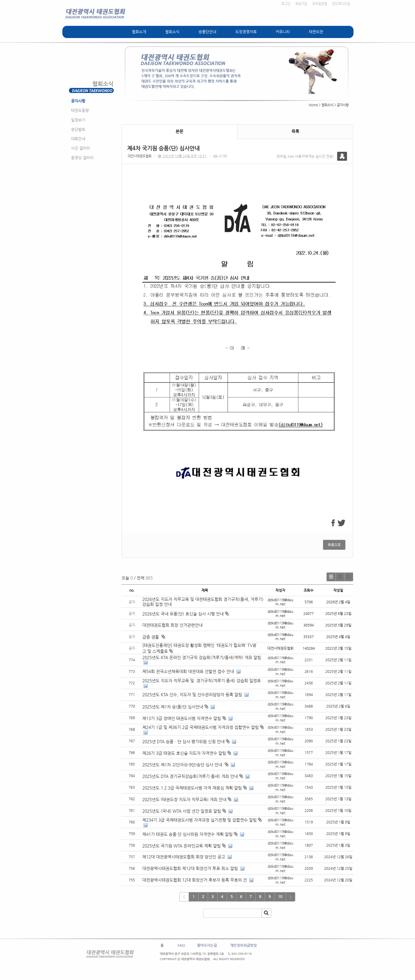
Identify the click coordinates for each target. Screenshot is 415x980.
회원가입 (301, 4)
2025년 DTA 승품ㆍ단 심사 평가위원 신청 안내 (183, 741)
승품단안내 (207, 32)
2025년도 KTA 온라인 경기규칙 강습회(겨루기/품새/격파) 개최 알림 (202, 657)
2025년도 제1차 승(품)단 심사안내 (173, 707)
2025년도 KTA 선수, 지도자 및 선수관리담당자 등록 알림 (192, 695)
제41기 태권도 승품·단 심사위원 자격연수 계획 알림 (187, 834)
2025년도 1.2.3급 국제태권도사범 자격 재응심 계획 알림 (192, 788)
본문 (179, 131)
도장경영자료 (246, 32)
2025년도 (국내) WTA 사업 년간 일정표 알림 (182, 811)
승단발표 (78, 129)
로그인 (286, 4)
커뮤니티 (283, 32)
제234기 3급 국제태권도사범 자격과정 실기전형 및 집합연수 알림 (199, 820)
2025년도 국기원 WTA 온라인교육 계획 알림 (182, 846)
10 (280, 897)
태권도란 (316, 32)
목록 (295, 131)
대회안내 (78, 139)
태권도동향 (80, 110)
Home (313, 105)
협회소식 (172, 32)
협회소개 (139, 32)
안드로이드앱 (341, 4)
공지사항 (78, 101)
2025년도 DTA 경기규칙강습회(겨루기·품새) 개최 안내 (190, 776)
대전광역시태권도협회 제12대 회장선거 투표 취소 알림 (190, 868)
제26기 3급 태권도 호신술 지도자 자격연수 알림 (184, 753)
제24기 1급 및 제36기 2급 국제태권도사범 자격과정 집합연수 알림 (201, 727)
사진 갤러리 (81, 148)
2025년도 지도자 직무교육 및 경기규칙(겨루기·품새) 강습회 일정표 (202, 681)
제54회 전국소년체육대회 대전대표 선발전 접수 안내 (188, 671)
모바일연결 (320, 4)
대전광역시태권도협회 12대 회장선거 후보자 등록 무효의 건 (195, 880)
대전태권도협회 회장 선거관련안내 (172, 625)
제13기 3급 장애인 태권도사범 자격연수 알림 (182, 718)
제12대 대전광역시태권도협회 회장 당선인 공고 (184, 857)
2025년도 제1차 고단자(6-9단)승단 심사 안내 (183, 765)
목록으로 (334, 545)
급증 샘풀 (154, 637)
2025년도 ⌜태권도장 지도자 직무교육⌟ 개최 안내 (184, 799)
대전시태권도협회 (140, 156)
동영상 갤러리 (82, 158)
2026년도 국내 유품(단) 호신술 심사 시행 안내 (186, 614)
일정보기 (78, 120)
